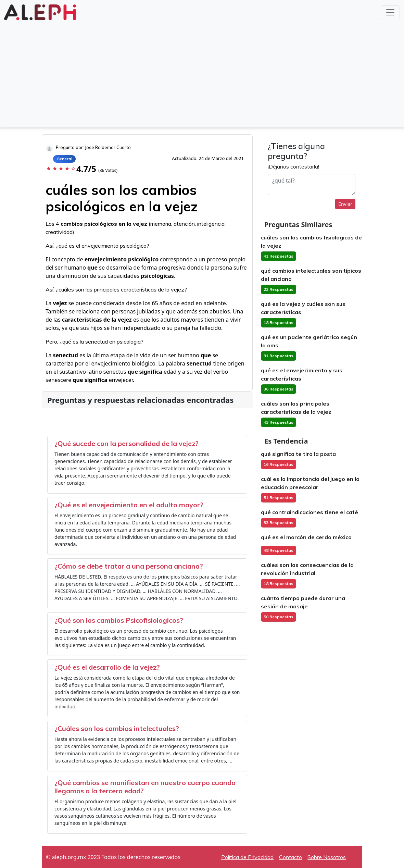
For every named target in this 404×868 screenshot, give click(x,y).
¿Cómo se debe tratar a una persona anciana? (129, 566)
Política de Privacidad (247, 857)
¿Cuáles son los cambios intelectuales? (117, 728)
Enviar (345, 204)
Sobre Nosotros (327, 857)
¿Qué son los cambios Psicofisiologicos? (119, 620)
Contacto (291, 857)
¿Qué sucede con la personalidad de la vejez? (127, 443)
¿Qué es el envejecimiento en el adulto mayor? (129, 505)
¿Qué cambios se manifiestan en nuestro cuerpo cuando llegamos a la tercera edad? (145, 787)
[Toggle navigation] (390, 12)
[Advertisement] (202, 73)
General (64, 159)
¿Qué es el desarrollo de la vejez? (107, 667)
